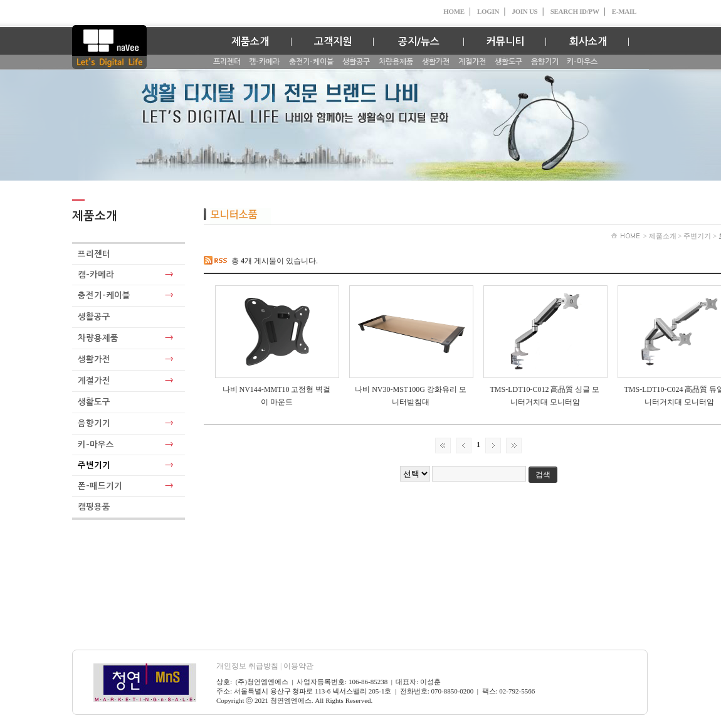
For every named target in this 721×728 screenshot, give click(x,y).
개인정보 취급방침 (250, 666)
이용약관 (298, 666)
